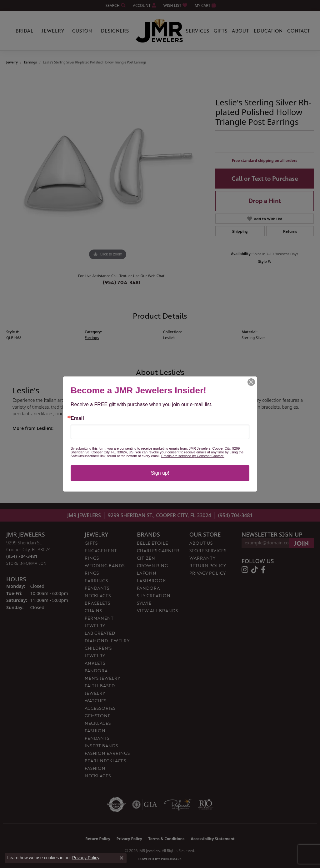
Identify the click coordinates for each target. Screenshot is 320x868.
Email (77, 418)
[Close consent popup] (122, 858)
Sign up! (160, 473)
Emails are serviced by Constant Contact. (193, 456)
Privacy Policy (86, 858)
